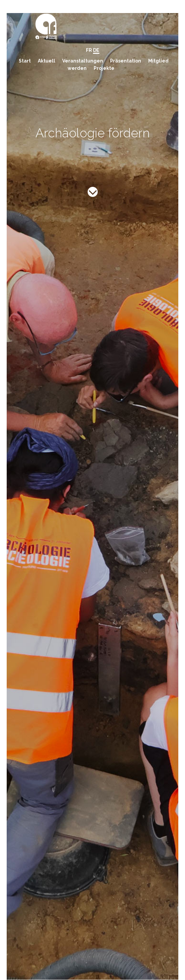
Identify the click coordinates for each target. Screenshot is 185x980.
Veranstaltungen (83, 61)
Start (25, 61)
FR (89, 50)
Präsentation (126, 61)
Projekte (104, 68)
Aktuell (47, 61)
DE (96, 50)
